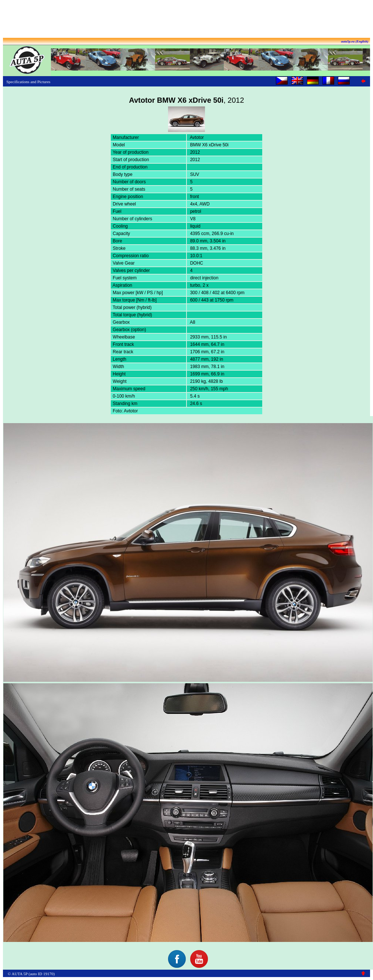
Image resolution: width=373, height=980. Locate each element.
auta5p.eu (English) (355, 41)
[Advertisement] (186, 20)
